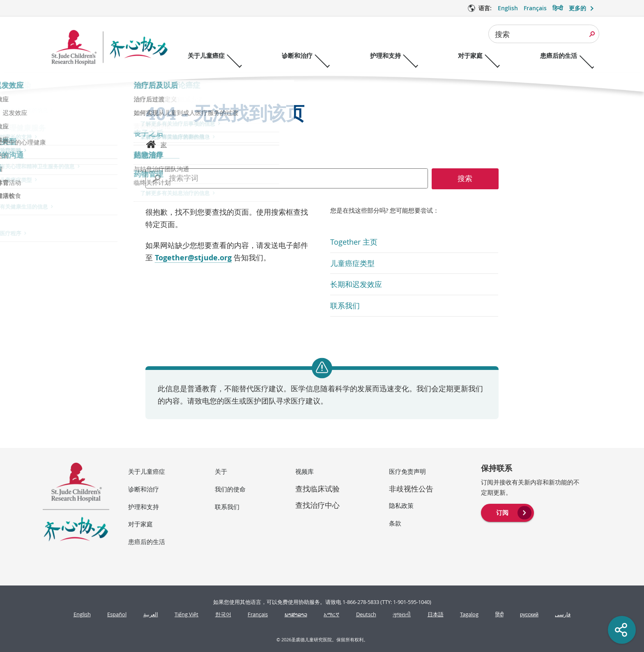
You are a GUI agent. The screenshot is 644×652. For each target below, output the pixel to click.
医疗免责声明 (407, 471)
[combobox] (544, 34)
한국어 (223, 614)
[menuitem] (507, 512)
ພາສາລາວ (296, 614)
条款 (395, 523)
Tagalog (469, 614)
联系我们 (345, 305)
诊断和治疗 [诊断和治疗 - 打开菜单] (301, 56)
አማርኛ (331, 614)
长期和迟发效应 (356, 284)
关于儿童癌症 (147, 471)
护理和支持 (144, 507)
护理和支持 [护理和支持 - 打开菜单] (393, 56)
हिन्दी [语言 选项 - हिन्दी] (558, 8)
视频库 (305, 471)
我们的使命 (230, 489)
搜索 (502, 34)
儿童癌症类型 (352, 263)
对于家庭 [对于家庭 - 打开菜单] (482, 56)
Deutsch (366, 614)
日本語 (436, 614)
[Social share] (622, 630)
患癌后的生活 (147, 542)
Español (117, 614)
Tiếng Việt (186, 614)
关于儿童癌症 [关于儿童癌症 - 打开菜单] (206, 56)
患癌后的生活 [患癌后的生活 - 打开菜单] (574, 56)
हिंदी (499, 614)
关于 (221, 471)
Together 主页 (354, 242)
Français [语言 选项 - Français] (535, 8)
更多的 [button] (577, 8)
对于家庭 (140, 524)
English (82, 614)
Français (258, 614)
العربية (151, 614)
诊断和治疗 (144, 489)
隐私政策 (401, 505)
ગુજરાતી (402, 614)
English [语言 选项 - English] (508, 8)
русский (529, 614)
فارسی (563, 614)
